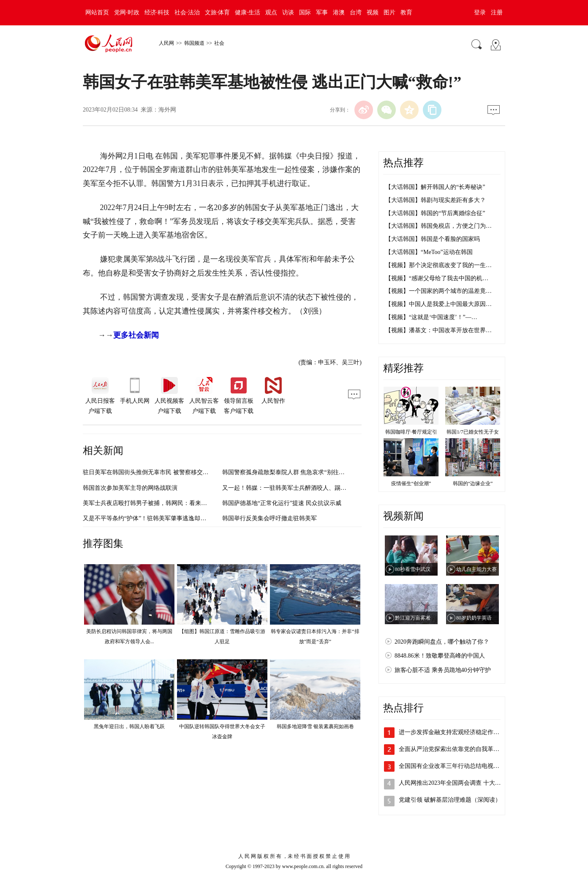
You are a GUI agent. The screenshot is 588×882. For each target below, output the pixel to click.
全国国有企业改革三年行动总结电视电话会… (458, 766)
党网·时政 (127, 12)
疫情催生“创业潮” (411, 483)
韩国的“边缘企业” (473, 483)
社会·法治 (187, 12)
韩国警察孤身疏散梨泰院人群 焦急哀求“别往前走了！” (294, 472)
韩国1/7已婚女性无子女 (472, 432)
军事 (322, 12)
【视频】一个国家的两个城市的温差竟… (438, 291)
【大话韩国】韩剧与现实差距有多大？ (436, 200)
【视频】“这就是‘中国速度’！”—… (431, 317)
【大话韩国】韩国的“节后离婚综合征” (435, 213)
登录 (480, 12)
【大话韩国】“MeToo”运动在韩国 (429, 252)
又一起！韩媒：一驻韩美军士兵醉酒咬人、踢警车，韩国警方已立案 (311, 488)
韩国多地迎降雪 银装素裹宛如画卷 (315, 726)
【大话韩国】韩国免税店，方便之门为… (438, 226)
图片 (389, 12)
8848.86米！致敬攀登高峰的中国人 (440, 656)
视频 (373, 12)
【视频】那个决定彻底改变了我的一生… (438, 265)
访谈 (288, 12)
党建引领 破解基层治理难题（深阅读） (450, 800)
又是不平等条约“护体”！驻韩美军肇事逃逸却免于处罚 (153, 518)
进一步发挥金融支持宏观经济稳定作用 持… (456, 732)
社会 (219, 43)
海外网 (167, 110)
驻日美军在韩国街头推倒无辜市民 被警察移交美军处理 (155, 472)
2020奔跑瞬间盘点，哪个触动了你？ (442, 642)
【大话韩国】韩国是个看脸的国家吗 (433, 239)
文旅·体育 (218, 12)
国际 (305, 12)
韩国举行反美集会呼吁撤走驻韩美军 (269, 518)
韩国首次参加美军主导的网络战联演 (130, 488)
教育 (406, 12)
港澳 (339, 12)
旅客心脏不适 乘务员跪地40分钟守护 (443, 670)
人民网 (166, 43)
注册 (497, 12)
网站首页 (97, 12)
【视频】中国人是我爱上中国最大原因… (438, 304)
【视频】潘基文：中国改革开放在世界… (438, 330)
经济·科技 (157, 12)
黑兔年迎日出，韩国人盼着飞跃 (129, 726)
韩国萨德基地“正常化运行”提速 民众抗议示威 (282, 503)
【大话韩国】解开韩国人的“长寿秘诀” (435, 187)
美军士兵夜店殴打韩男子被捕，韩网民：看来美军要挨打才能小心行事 (174, 503)
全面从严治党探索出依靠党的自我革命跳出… (458, 749)
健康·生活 (248, 12)
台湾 (356, 12)
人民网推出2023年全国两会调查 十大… (450, 783)
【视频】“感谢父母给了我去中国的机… (437, 278)
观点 (271, 12)
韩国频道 (194, 43)
